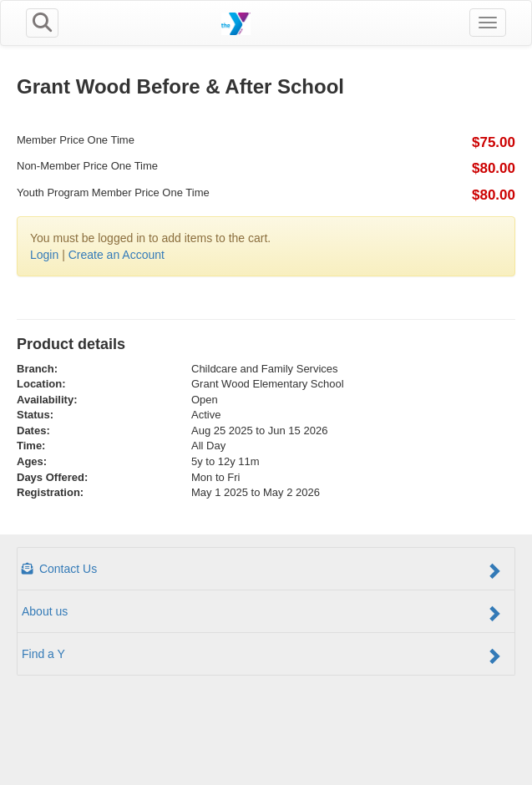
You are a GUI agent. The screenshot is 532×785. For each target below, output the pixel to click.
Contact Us (262, 570)
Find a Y (262, 656)
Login (44, 255)
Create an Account (117, 255)
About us (262, 613)
